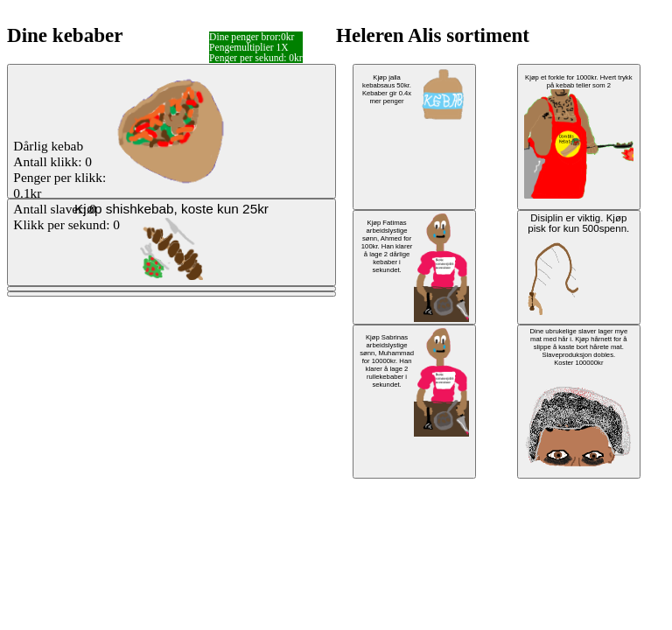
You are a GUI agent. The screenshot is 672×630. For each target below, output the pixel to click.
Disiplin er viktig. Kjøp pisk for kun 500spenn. (577, 264)
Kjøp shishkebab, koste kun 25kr (171, 241)
